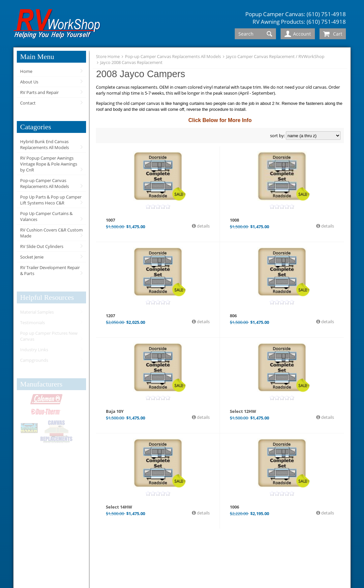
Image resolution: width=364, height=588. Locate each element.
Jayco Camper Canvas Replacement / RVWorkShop (275, 56)
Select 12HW (243, 411)
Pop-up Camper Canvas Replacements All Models (45, 183)
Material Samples (37, 312)
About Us (29, 82)
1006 (234, 507)
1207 (110, 316)
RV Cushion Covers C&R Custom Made (51, 233)
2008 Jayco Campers (140, 74)
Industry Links (34, 350)
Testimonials (32, 323)
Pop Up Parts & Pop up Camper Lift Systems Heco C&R (51, 200)
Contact (28, 103)
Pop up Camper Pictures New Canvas (49, 336)
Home (26, 71)
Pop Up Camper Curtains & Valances (46, 216)
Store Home (108, 56)
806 (233, 316)
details (203, 226)
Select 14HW (119, 507)
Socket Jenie (32, 257)
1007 (110, 220)
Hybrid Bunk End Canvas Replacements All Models (45, 144)
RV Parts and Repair (39, 92)
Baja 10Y (115, 411)
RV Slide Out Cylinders (42, 246)
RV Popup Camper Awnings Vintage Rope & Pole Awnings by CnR (49, 164)
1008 (234, 220)
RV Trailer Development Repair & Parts (50, 270)
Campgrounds (34, 360)
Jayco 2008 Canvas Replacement (131, 62)
